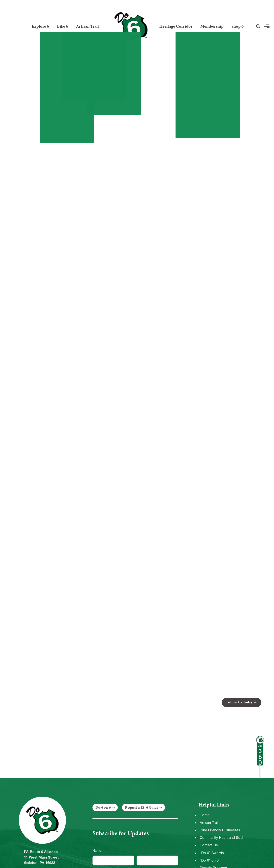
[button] (258, 26)
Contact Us (209, 845)
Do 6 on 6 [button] (103, 807)
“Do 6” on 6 (209, 860)
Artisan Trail (87, 26)
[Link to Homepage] (129, 26)
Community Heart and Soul (221, 838)
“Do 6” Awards (212, 853)
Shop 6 (238, 26)
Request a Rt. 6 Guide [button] (141, 807)
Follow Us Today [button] (240, 702)
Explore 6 (40, 26)
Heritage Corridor (176, 26)
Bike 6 (63, 26)
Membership (212, 26)
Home (205, 815)
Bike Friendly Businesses (220, 830)
